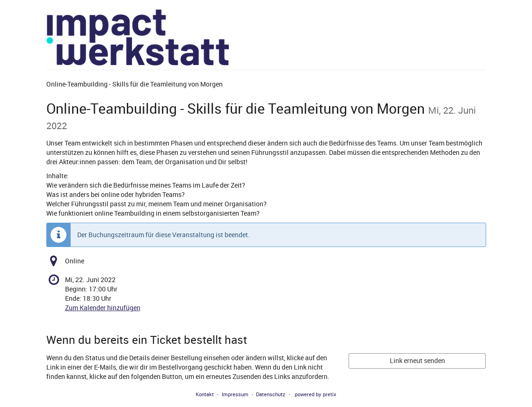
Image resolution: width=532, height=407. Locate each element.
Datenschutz (271, 394)
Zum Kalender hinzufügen (103, 308)
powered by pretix (316, 394)
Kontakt (205, 394)
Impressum (235, 394)
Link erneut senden (417, 360)
